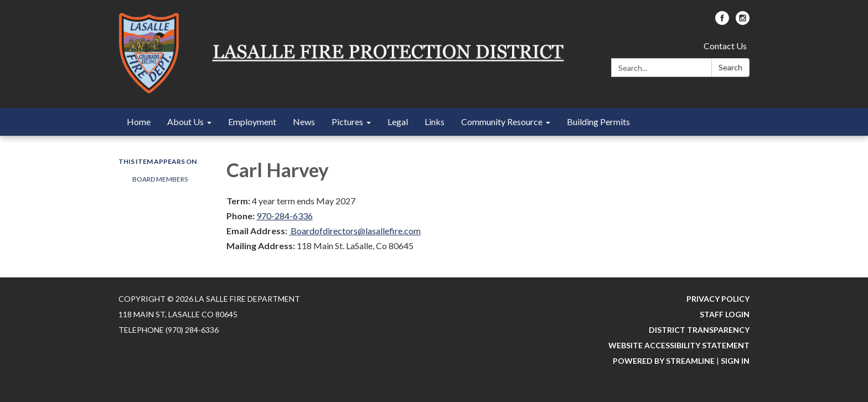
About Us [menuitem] (185, 122)
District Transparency (699, 330)
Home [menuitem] (139, 122)
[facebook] (722, 21)
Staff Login (725, 314)
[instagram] (743, 21)
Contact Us (725, 46)
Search (730, 67)
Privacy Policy (718, 299)
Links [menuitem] (435, 122)
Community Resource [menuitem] (502, 122)
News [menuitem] (304, 122)
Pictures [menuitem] (347, 122)
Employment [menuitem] (252, 122)
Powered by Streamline (664, 361)
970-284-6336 (285, 216)
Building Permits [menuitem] (598, 122)
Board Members (160, 179)
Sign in (735, 361)
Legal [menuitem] (398, 122)
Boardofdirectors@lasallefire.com (355, 231)
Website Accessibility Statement (679, 345)
